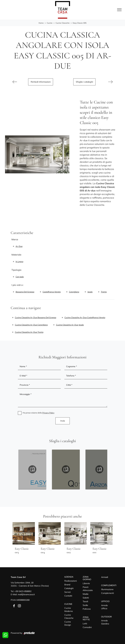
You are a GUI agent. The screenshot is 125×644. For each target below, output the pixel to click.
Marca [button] (15, 239)
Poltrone (87, 609)
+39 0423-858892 (23, 591)
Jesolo (90, 292)
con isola (20, 277)
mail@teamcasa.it (26, 594)
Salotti (86, 598)
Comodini (87, 627)
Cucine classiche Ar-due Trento (29, 332)
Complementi (107, 593)
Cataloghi (69, 588)
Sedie (85, 605)
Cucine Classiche (63, 23)
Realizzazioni (71, 581)
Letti (85, 624)
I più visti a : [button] (18, 285)
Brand (67, 585)
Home (41, 23)
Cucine (50, 23)
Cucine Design (68, 623)
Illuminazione (107, 589)
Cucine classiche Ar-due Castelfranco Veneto (85, 317)
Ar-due (19, 246)
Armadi (105, 577)
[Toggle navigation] (119, 10)
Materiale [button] (16, 255)
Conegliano (74, 292)
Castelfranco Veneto (52, 292)
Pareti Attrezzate (88, 589)
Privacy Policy (48, 413)
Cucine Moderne (69, 610)
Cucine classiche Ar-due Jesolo (70, 325)
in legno (19, 261)
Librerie (86, 583)
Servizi (67, 592)
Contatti (68, 596)
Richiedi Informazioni (41, 82)
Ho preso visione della (39, 413)
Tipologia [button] (16, 270)
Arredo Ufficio (104, 607)
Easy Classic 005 (80, 23)
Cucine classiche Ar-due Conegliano (31, 325)
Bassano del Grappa (25, 292)
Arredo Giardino (105, 622)
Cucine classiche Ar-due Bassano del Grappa (36, 317)
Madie (86, 594)
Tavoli (85, 601)
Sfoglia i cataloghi (84, 82)
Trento (104, 292)
